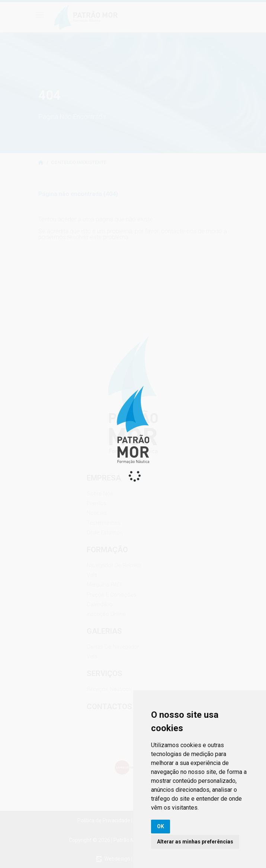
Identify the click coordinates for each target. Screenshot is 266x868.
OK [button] (161, 826)
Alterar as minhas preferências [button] (195, 842)
